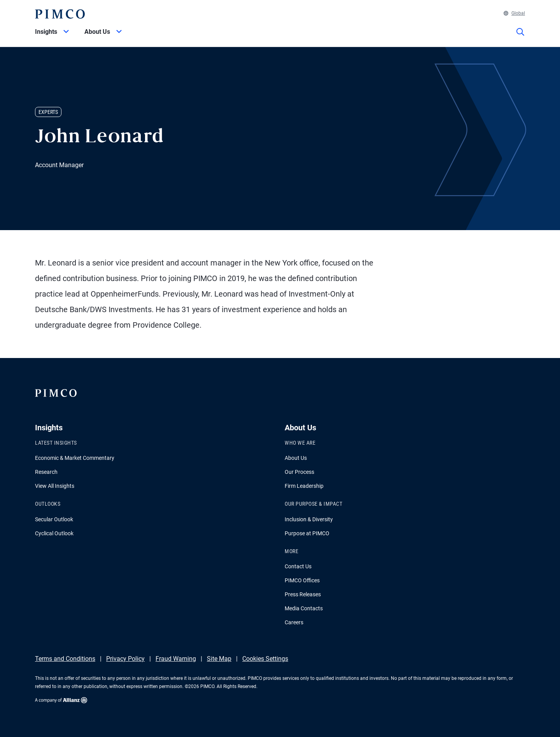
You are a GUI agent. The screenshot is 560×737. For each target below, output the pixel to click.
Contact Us (298, 566)
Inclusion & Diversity (309, 519)
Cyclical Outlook (54, 533)
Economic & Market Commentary (75, 458)
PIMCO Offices (302, 580)
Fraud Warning (176, 659)
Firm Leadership (304, 486)
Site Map (219, 659)
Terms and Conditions (65, 659)
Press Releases (303, 594)
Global (514, 13)
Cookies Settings (265, 659)
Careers (294, 622)
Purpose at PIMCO (307, 533)
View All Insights (55, 486)
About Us (296, 458)
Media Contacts (304, 608)
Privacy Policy (125, 659)
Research (46, 472)
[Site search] (520, 37)
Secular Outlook (54, 519)
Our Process (299, 472)
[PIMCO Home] (60, 14)
